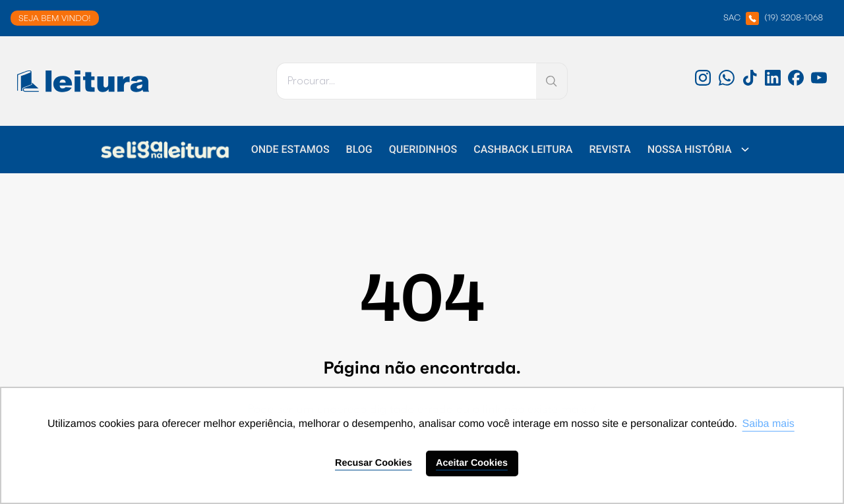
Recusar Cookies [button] (374, 463)
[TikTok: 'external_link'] (750, 82)
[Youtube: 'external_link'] (819, 82)
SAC (773, 18)
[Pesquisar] (406, 81)
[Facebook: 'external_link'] (796, 82)
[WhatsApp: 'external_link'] (727, 82)
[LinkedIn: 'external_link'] (773, 82)
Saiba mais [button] (769, 424)
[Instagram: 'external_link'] (703, 82)
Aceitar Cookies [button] (472, 463)
